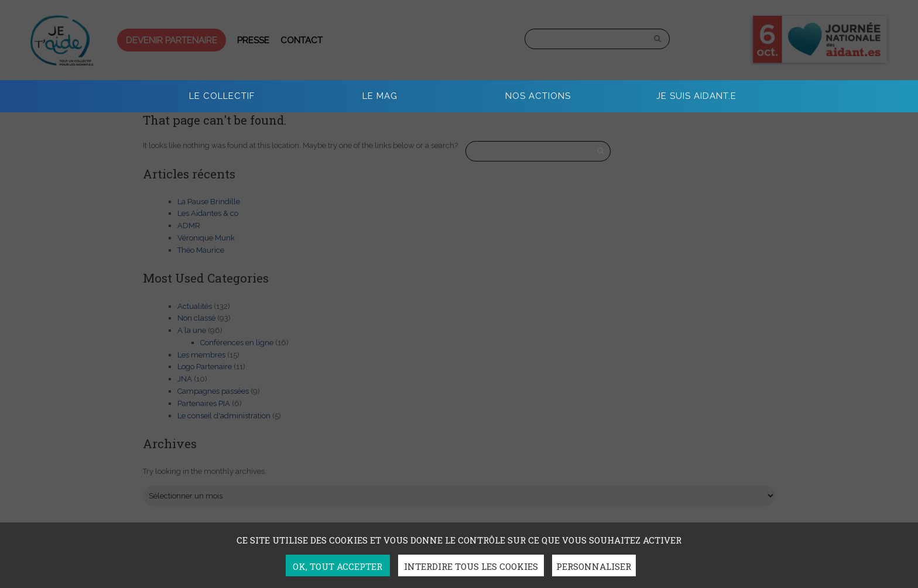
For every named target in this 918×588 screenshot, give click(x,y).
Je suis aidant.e (696, 96)
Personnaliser (594, 566)
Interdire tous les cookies (471, 566)
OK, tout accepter (338, 566)
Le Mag (380, 96)
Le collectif (222, 96)
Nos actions (538, 96)
